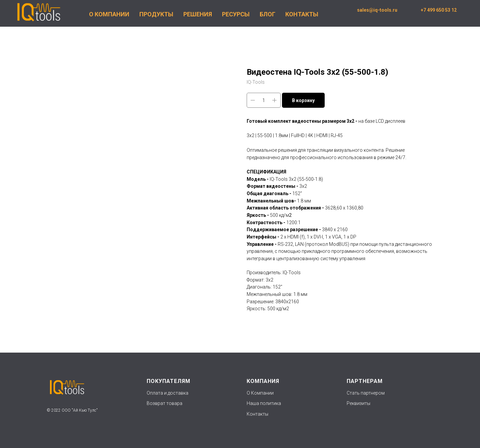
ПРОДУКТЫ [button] (156, 14)
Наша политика (264, 403)
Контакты (257, 414)
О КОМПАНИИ (109, 14)
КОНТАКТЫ (302, 14)
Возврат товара (164, 403)
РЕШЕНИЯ (198, 14)
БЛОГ (267, 14)
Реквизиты (358, 403)
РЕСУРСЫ (236, 14)
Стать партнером (366, 393)
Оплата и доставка (167, 393)
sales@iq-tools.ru (377, 10)
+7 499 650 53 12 (439, 10)
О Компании (260, 393)
